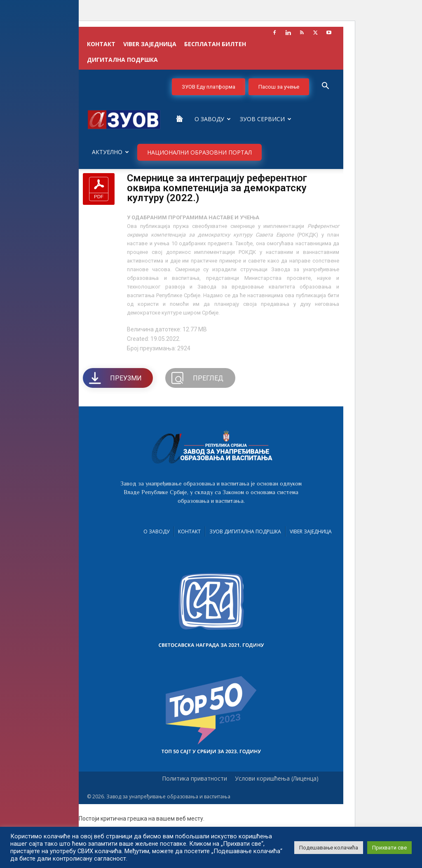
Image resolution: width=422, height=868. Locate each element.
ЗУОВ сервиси (266, 119)
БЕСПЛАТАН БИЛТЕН (215, 44)
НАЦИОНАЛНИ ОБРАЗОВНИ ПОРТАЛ (199, 152)
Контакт (189, 531)
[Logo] (124, 119)
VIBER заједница (150, 44)
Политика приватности (195, 779)
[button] (325, 87)
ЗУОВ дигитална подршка (245, 531)
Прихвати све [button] (389, 848)
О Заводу (213, 119)
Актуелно (110, 152)
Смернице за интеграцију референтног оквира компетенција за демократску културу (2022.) (217, 188)
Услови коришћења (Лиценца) (277, 779)
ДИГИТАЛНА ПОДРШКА (122, 60)
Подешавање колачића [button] (329, 848)
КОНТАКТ (101, 44)
